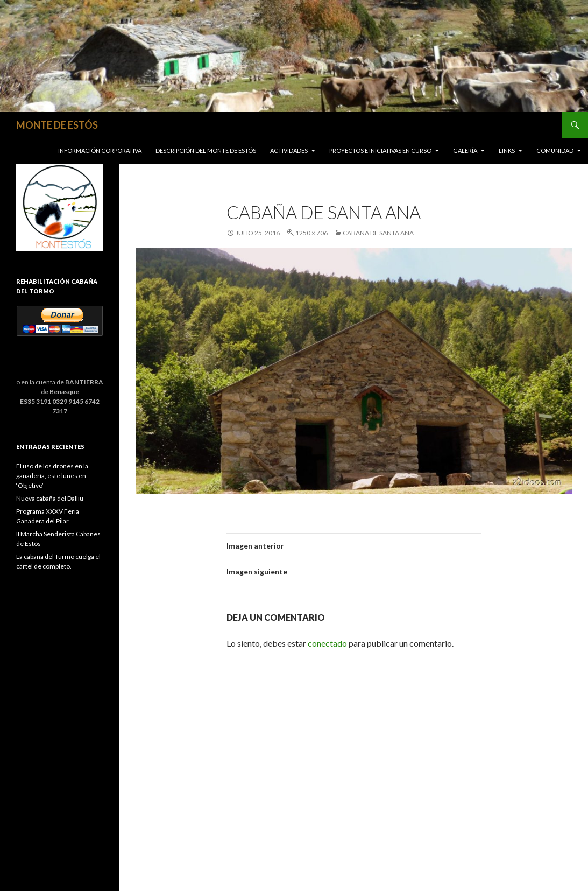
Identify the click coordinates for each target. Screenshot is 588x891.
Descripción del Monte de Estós (206, 150)
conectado (327, 643)
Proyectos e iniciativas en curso (380, 150)
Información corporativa (100, 150)
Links (507, 150)
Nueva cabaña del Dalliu (50, 498)
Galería (465, 150)
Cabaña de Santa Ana (378, 233)
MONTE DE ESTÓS (57, 125)
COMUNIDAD (555, 150)
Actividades (289, 150)
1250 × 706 (311, 233)
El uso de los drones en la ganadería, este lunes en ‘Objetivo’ (52, 476)
